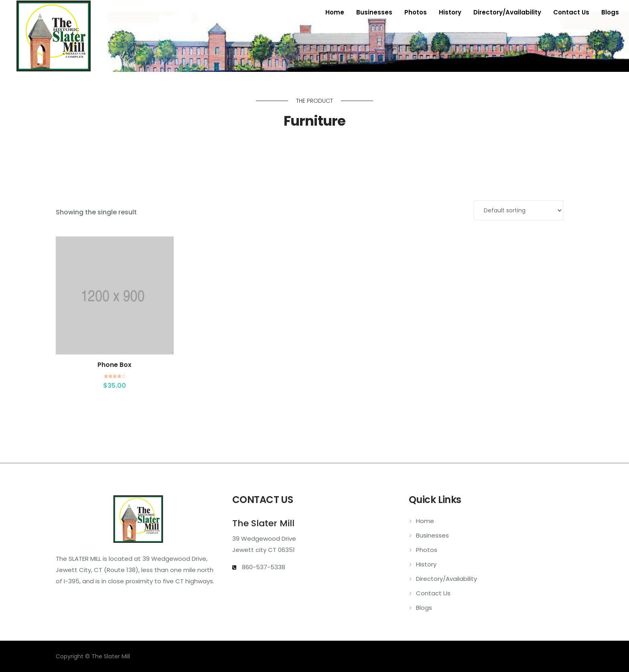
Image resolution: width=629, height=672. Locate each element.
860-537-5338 (263, 567)
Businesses (374, 12)
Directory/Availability (507, 12)
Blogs (610, 12)
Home (335, 12)
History (450, 12)
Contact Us (571, 12)
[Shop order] (518, 210)
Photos (416, 12)
